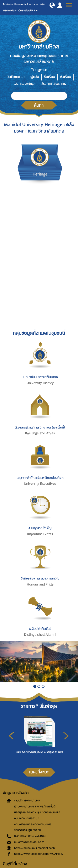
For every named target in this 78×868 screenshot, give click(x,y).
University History (40, 383)
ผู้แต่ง (35, 77)
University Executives (40, 484)
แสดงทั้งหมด (39, 772)
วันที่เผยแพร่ (16, 77)
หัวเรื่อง (65, 77)
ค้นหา (39, 105)
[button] (52, 5)
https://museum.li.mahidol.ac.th (35, 848)
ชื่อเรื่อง (49, 77)
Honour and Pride (40, 584)
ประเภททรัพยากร (53, 84)
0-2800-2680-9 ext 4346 (30, 836)
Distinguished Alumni (40, 635)
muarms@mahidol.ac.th (29, 842)
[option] (39, 738)
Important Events (40, 534)
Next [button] (66, 736)
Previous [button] (11, 736)
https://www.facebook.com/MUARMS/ (39, 854)
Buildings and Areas (40, 433)
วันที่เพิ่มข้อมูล (25, 84)
